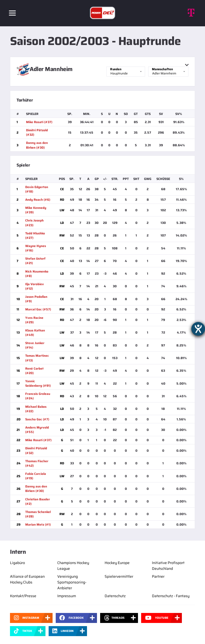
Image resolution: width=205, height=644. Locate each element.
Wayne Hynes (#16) (36, 248)
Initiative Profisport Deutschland (168, 566)
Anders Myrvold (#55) (37, 430)
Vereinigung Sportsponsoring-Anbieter (72, 582)
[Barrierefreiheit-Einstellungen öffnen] (198, 329)
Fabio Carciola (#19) (36, 476)
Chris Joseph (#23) (34, 223)
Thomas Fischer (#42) (37, 463)
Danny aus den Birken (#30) (37, 145)
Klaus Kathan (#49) (35, 333)
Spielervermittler (119, 576)
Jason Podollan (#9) (36, 299)
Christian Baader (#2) (38, 501)
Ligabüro (17, 563)
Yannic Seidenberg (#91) (38, 383)
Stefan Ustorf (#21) (35, 261)
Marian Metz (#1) (38, 524)
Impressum (67, 596)
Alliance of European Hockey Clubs (27, 579)
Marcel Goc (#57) (38, 309)
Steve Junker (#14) (35, 345)
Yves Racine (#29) (34, 320)
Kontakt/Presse (23, 596)
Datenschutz (115, 596)
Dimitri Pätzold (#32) (37, 132)
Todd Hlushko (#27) (35, 235)
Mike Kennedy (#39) (36, 210)
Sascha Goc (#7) (37, 419)
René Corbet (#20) (34, 371)
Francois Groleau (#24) (38, 396)
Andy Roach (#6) (38, 200)
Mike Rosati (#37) (39, 122)
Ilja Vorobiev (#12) (35, 286)
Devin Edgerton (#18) (37, 189)
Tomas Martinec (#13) (37, 358)
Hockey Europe (117, 563)
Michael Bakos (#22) (36, 409)
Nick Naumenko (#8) (37, 274)
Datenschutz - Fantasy (171, 596)
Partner (158, 576)
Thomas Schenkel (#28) (38, 514)
